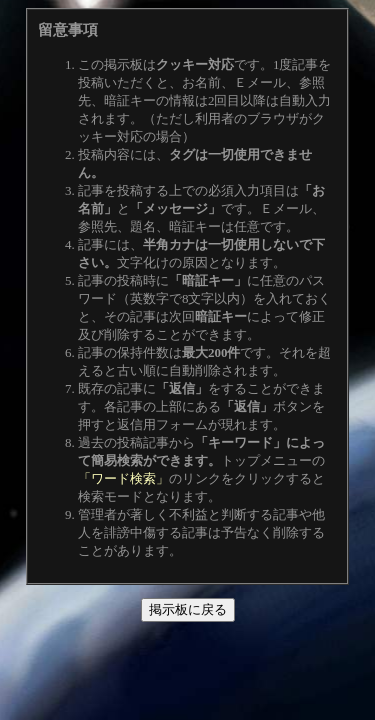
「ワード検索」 (123, 478)
